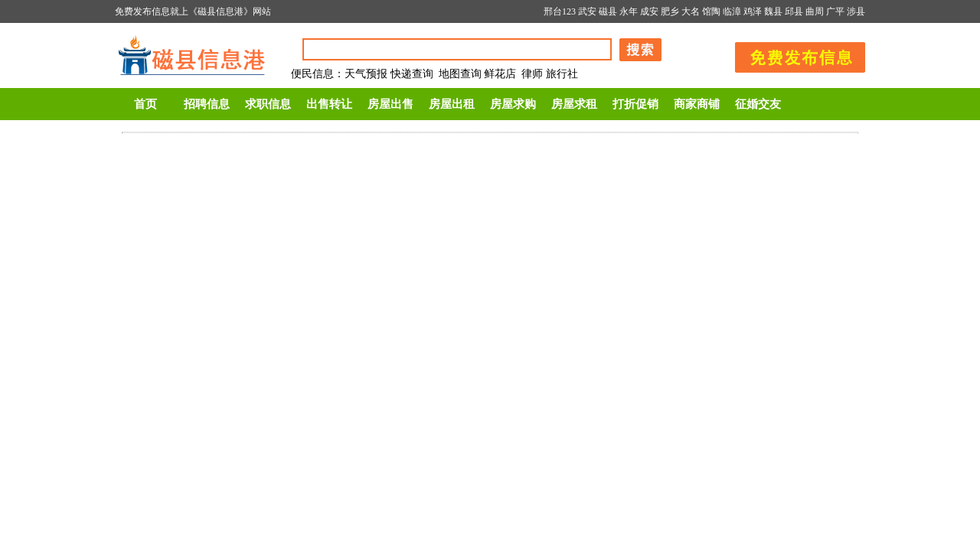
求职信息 (268, 104)
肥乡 (670, 11)
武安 (587, 11)
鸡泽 (753, 11)
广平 (835, 11)
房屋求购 (513, 104)
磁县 (608, 11)
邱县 (794, 11)
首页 (145, 104)
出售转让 (329, 104)
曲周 (815, 11)
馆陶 (711, 11)
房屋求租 (574, 104)
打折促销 (635, 104)
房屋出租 (452, 104)
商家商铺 (697, 104)
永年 (629, 11)
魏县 (773, 11)
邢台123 (560, 11)
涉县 (856, 11)
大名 (691, 11)
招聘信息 (207, 104)
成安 (649, 11)
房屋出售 (390, 104)
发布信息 (792, 55)
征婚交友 (758, 104)
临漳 (732, 11)
